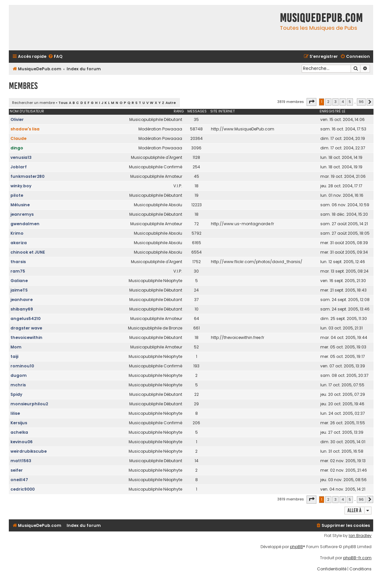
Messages (197, 111)
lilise (15, 413)
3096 (196, 148)
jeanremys (22, 214)
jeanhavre (22, 300)
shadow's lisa (25, 129)
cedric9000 (23, 489)
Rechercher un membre (33, 103)
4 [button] (343, 102)
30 (196, 271)
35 (196, 119)
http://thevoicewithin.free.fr (238, 337)
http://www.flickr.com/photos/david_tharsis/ (257, 262)
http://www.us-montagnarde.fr (242, 224)
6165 (197, 243)
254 (196, 167)
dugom (19, 375)
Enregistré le (333, 111)
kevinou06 (22, 442)
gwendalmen (25, 224)
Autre (171, 103)
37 (197, 300)
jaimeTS (19, 290)
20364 (197, 138)
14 (197, 461)
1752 (197, 262)
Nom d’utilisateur (27, 111)
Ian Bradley (360, 536)
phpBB (296, 547)
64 (197, 319)
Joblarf (19, 167)
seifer (17, 470)
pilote (17, 195)
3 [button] (335, 102)
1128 (196, 157)
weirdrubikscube (29, 451)
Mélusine (20, 205)
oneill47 (19, 480)
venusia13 (21, 157)
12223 (197, 205)
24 (196, 290)
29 (196, 404)
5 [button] (350, 102)
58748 (196, 129)
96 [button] (361, 102)
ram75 (18, 271)
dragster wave (26, 328)
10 (197, 309)
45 (197, 176)
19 (197, 195)
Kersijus (19, 423)
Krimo (17, 233)
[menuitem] (55, 57)
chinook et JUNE (28, 252)
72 (197, 224)
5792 (197, 233)
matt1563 (21, 461)
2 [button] (328, 102)
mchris (18, 385)
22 (197, 394)
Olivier (17, 119)
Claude (18, 138)
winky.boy (21, 186)
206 (196, 423)
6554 (197, 252)
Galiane (19, 281)
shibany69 (22, 309)
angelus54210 (25, 319)
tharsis (18, 262)
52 (196, 347)
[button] (311, 102)
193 (196, 366)
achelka (19, 432)
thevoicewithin (26, 337)
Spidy (16, 394)
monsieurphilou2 (29, 404)
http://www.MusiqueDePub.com (243, 129)
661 (197, 328)
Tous (63, 103)
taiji (14, 356)
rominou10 (22, 366)
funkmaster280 (27, 176)
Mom (16, 347)
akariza (19, 243)
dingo (17, 148)
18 (197, 186)
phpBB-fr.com (357, 558)
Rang (179, 111)
